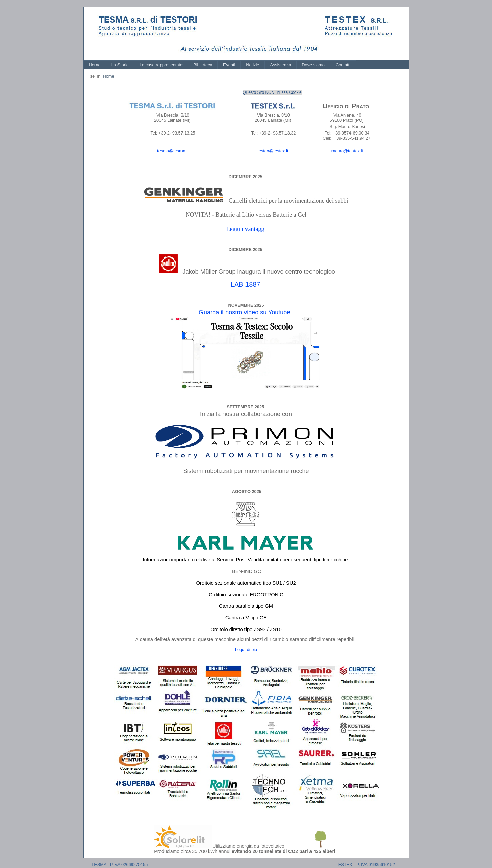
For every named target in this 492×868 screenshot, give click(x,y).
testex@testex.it (273, 151)
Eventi (229, 65)
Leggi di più (246, 650)
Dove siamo (313, 65)
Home (95, 65)
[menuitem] (95, 65)
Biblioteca (203, 65)
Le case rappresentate (161, 65)
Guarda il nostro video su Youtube (244, 312)
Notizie (252, 65)
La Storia (120, 65)
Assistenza (280, 65)
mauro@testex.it (347, 151)
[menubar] (220, 65)
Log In (396, 13)
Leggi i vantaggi (246, 229)
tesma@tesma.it (173, 151)
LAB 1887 (245, 284)
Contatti (343, 65)
